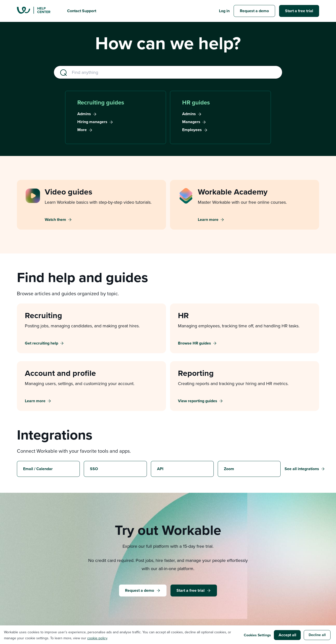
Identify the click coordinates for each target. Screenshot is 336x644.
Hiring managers (92, 122)
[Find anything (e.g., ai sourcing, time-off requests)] (168, 72)
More (82, 130)
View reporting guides (198, 401)
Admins (84, 114)
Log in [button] (224, 11)
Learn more (208, 220)
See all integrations (302, 469)
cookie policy (97, 638)
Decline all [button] (317, 635)
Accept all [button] (287, 635)
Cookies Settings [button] (257, 635)
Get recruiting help (42, 343)
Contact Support (82, 11)
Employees (192, 130)
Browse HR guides (194, 343)
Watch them (55, 220)
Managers (191, 122)
